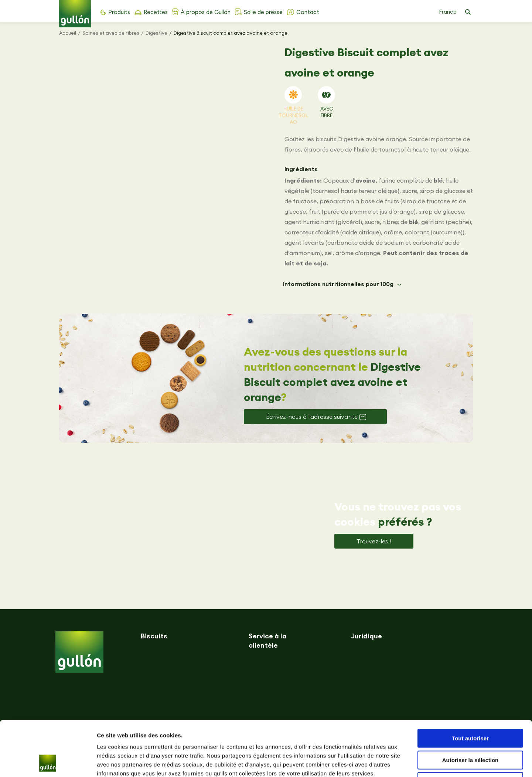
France (448, 12)
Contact (308, 12)
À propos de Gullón (206, 12)
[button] (468, 12)
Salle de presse (263, 12)
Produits (119, 12)
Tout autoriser (470, 687)
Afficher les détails (407, 762)
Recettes (156, 12)
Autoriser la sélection (470, 708)
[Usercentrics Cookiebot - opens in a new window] (48, 763)
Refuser (470, 730)
